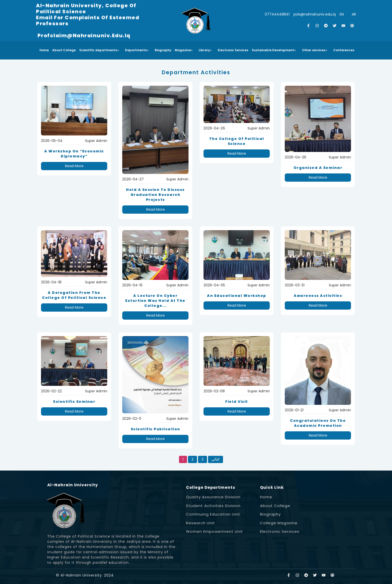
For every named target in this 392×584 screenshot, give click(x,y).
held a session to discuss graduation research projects (155, 195)
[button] (100, 50)
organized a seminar (318, 168)
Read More (74, 166)
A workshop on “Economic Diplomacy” (74, 154)
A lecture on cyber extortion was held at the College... (155, 301)
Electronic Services (233, 50)
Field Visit (237, 402)
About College (64, 50)
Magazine (184, 50)
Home (44, 50)
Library (205, 50)
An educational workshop (237, 296)
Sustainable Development (274, 50)
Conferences (344, 50)
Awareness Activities (318, 296)
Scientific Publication (155, 429)
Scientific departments (99, 50)
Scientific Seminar (74, 402)
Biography (163, 50)
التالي (215, 459)
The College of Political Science (237, 141)
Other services (315, 50)
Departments (137, 50)
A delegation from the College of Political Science (74, 295)
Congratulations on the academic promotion (318, 423)
